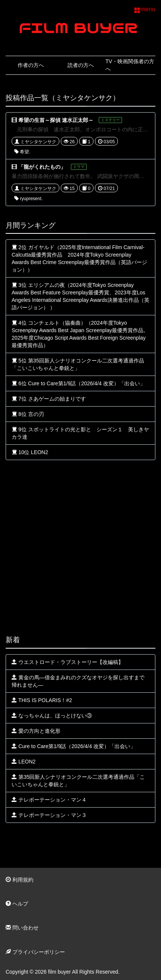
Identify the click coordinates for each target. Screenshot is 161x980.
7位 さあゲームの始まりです (49, 399)
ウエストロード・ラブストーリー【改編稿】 (68, 662)
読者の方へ (81, 65)
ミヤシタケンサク (35, 142)
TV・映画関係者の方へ (130, 65)
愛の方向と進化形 (36, 731)
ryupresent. (28, 199)
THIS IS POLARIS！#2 (42, 700)
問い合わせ (22, 928)
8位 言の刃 (28, 414)
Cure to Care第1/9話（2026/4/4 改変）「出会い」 (74, 746)
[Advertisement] (80, 548)
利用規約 (20, 880)
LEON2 (24, 762)
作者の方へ (31, 65)
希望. (22, 152)
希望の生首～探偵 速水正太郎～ (56, 120)
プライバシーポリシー (35, 952)
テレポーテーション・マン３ (49, 815)
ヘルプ (17, 904)
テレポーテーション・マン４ (49, 800)
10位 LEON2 (30, 452)
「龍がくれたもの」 (42, 167)
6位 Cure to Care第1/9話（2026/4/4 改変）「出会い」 (78, 383)
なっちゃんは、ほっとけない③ (52, 716)
